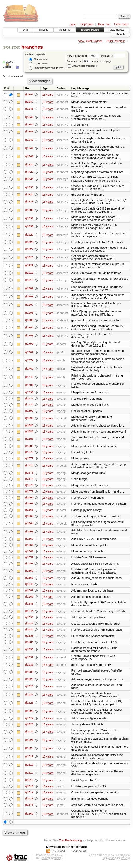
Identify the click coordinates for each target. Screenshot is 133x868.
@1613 (29, 802)
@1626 (29, 705)
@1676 (29, 467)
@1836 (29, 179)
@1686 (29, 426)
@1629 (29, 682)
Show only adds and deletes (46, 68)
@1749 (29, 369)
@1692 (29, 412)
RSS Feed (58, 854)
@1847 (29, 102)
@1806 (29, 313)
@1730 (29, 393)
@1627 (29, 697)
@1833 (29, 202)
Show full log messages (82, 66)
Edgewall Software (50, 861)
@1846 (29, 109)
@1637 (29, 626)
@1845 (29, 117)
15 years (48, 95)
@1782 (29, 353)
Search (120, 35)
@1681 (29, 440)
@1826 (29, 258)
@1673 (29, 486)
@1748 (29, 377)
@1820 (29, 266)
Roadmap (65, 30)
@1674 (29, 480)
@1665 (29, 518)
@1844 (29, 125)
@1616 (29, 783)
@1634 (29, 644)
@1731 (29, 386)
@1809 (29, 289)
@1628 (29, 689)
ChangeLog (79, 854)
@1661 (29, 547)
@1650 (29, 580)
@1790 (29, 344)
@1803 (29, 336)
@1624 (29, 721)
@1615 (29, 789)
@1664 (29, 525)
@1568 (29, 817)
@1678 (29, 453)
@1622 (29, 734)
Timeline (43, 30)
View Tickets (117, 30)
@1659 (29, 559)
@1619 (29, 759)
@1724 (29, 405)
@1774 (29, 361)
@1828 (29, 242)
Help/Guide (87, 24)
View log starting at (84, 56)
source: (12, 47)
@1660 (29, 553)
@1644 (29, 613)
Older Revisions (116, 41)
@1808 (29, 297)
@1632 (29, 660)
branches (32, 47)
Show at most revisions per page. (90, 61)
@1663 (29, 533)
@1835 (29, 188)
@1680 (29, 447)
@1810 (29, 280)
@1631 (29, 667)
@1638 (29, 619)
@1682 (29, 432)
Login (73, 24)
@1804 (29, 328)
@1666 (29, 511)
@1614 (29, 795)
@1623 (29, 727)
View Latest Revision (90, 41)
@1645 (29, 606)
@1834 (29, 195)
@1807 (29, 305)
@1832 (29, 210)
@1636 (29, 632)
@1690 (29, 419)
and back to (113, 56)
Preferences (122, 24)
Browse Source (90, 30)
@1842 (29, 140)
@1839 (29, 165)
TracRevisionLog (70, 843)
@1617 (29, 775)
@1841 (29, 148)
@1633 (29, 652)
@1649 (29, 586)
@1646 (29, 599)
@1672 (29, 493)
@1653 (29, 573)
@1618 (29, 767)
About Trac (104, 24)
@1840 (29, 157)
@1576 (29, 808)
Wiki (25, 30)
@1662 (29, 540)
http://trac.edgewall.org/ (117, 861)
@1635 (29, 638)
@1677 (29, 459)
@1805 (29, 321)
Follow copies (38, 64)
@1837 (29, 172)
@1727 (29, 399)
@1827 (29, 249)
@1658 (29, 565)
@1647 (29, 592)
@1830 (29, 227)
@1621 (29, 743)
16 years (48, 412)
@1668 (29, 505)
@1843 (29, 132)
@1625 (29, 714)
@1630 (29, 674)
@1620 (29, 751)
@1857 (29, 95)
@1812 (29, 273)
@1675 (29, 474)
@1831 (29, 219)
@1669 (29, 499)
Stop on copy (38, 59)
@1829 (29, 235)
